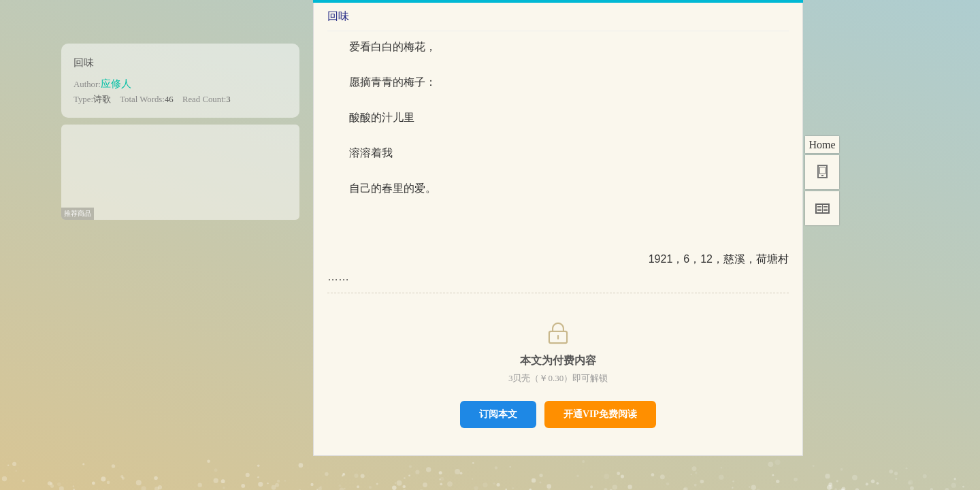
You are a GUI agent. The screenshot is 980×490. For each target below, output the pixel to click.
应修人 (116, 83)
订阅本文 (498, 414)
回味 (84, 62)
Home (822, 145)
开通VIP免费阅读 (600, 414)
